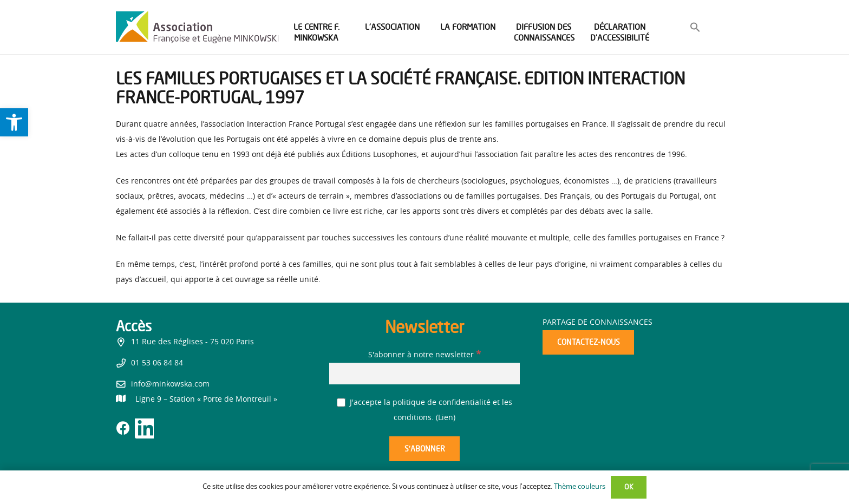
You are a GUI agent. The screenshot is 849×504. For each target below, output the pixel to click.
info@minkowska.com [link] (170, 384)
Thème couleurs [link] (580, 487)
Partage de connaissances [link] (597, 323)
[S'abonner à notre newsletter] (424, 373)
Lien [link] (446, 418)
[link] (14, 122)
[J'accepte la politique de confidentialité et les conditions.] (341, 402)
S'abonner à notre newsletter (424, 355)
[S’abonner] (424, 449)
